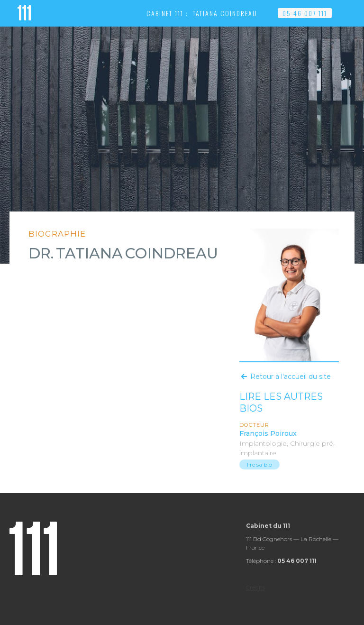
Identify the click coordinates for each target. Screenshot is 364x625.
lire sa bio (259, 464)
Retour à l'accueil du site (291, 377)
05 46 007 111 (305, 13)
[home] (24, 12)
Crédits (255, 587)
